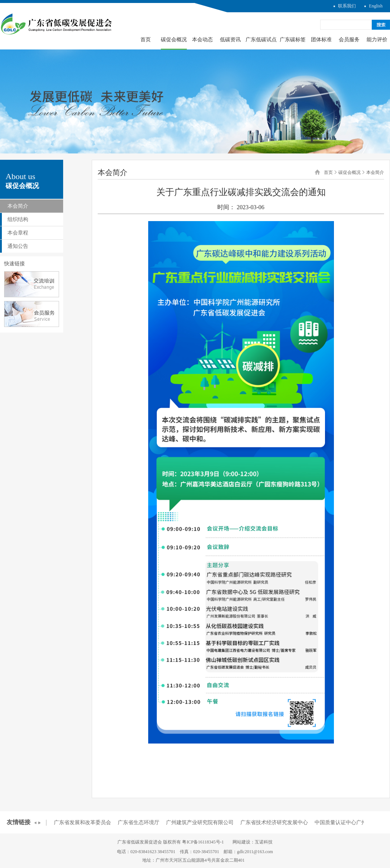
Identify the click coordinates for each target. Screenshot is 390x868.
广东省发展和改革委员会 (82, 822)
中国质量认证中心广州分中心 (348, 822)
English (376, 6)
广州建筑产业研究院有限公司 (200, 822)
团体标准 (321, 40)
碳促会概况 (174, 40)
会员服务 (349, 40)
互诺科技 (264, 842)
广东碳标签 (293, 40)
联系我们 (347, 6)
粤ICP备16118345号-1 (203, 842)
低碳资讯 (230, 40)
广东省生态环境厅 (139, 822)
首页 (146, 40)
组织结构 (18, 219)
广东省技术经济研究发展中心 (274, 822)
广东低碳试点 (261, 40)
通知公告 (18, 246)
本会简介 (18, 206)
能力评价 (377, 40)
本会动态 (202, 40)
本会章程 (18, 233)
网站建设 (241, 842)
